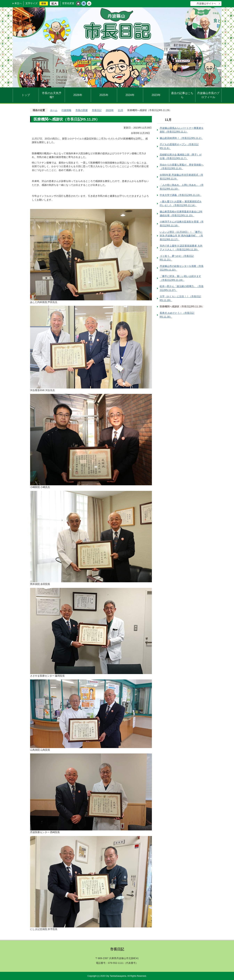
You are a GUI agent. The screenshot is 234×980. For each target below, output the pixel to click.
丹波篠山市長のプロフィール (208, 95)
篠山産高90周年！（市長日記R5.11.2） (181, 138)
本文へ (18, 3)
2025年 (104, 95)
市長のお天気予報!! (52, 95)
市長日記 (97, 110)
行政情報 (66, 110)
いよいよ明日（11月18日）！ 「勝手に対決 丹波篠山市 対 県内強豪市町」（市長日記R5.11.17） (181, 236)
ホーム (54, 110)
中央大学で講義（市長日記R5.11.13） (181, 195)
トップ (26, 95)
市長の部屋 (82, 110)
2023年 (156, 95)
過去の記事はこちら (182, 95)
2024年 (130, 95)
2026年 (78, 95)
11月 (121, 110)
